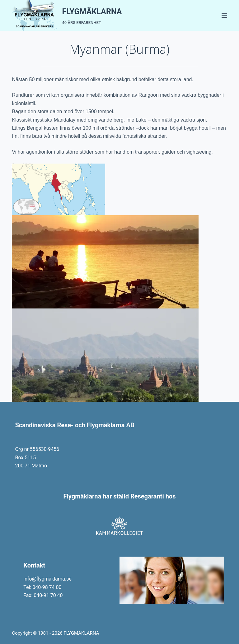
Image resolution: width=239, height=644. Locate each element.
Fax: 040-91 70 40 (43, 595)
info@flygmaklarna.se (47, 579)
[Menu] (224, 16)
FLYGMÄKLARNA (92, 12)
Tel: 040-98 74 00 (42, 587)
